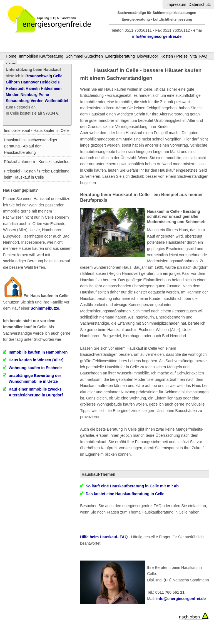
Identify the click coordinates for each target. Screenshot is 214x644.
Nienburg (29, 95)
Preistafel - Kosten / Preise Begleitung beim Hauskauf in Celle (37, 174)
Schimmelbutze (45, 308)
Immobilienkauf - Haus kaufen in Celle (37, 130)
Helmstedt (15, 88)
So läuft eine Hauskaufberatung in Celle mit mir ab (132, 486)
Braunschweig (39, 76)
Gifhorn (13, 82)
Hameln (33, 88)
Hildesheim (51, 88)
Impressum (176, 4)
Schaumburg (18, 101)
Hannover (30, 82)
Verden (37, 101)
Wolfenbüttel (57, 101)
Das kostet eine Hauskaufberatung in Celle (125, 494)
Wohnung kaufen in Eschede (35, 368)
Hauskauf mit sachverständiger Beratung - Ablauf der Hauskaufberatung (31, 146)
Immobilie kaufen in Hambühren (38, 352)
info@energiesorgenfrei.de (157, 36)
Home (11, 56)
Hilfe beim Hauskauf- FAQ (104, 537)
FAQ (203, 56)
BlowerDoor (148, 56)
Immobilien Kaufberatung (41, 56)
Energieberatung (120, 56)
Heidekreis (50, 82)
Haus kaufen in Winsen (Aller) (36, 360)
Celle (58, 76)
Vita (194, 56)
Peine (44, 95)
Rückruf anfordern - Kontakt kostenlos (37, 162)
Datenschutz (200, 4)
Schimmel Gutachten (84, 56)
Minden (13, 95)
